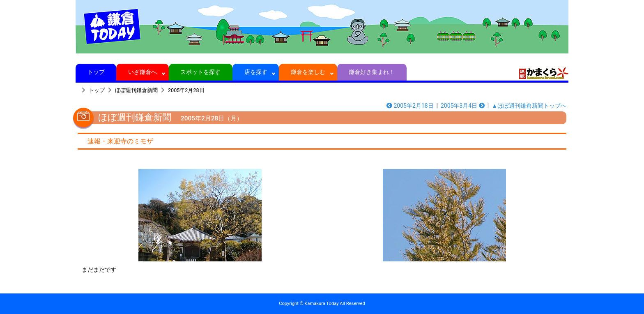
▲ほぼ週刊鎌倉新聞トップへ (529, 106)
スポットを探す (201, 72)
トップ (96, 72)
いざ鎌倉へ (143, 72)
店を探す (256, 72)
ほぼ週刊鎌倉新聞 (136, 90)
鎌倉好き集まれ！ (372, 72)
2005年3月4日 (463, 106)
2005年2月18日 (410, 106)
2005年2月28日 (186, 90)
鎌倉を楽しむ (308, 72)
